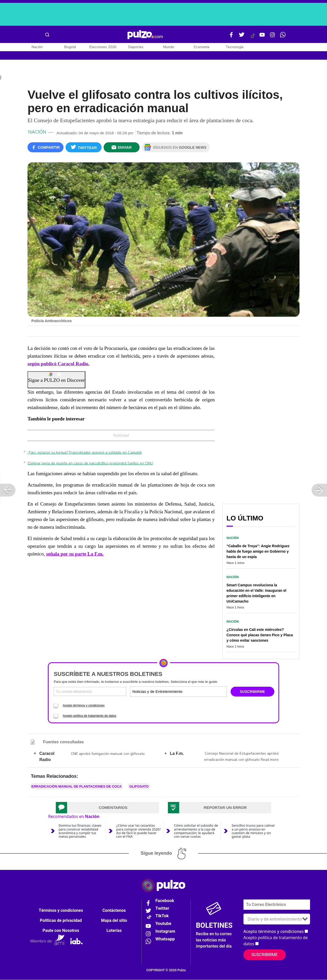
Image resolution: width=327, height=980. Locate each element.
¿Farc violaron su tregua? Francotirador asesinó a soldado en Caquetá (85, 453)
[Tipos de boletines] (202, 692)
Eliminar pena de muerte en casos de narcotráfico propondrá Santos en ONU (90, 464)
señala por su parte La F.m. (75, 554)
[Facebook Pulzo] (231, 37)
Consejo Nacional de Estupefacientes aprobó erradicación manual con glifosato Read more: (242, 757)
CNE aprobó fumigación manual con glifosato (108, 754)
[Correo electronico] (90, 692)
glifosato (139, 787)
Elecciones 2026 (103, 47)
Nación (37, 47)
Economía (202, 47)
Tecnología (234, 47)
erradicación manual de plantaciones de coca (76, 787)
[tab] (107, 808)
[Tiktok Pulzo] (253, 38)
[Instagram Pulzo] (272, 37)
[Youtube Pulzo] (262, 37)
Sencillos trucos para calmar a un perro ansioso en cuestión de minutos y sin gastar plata (253, 831)
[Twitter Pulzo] (242, 37)
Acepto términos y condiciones (84, 706)
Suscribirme (265, 955)
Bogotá (70, 47)
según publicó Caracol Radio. (58, 364)
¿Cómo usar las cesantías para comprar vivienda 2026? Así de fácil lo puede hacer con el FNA (138, 831)
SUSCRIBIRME (252, 692)
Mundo (169, 47)
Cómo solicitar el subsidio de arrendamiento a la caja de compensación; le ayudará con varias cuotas (196, 831)
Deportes (136, 47)
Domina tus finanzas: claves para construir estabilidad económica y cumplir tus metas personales (80, 831)
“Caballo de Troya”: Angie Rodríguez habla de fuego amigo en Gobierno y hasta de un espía (258, 552)
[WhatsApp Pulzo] (283, 37)
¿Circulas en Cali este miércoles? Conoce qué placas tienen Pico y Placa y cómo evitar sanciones (260, 635)
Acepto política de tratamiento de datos (89, 716)
